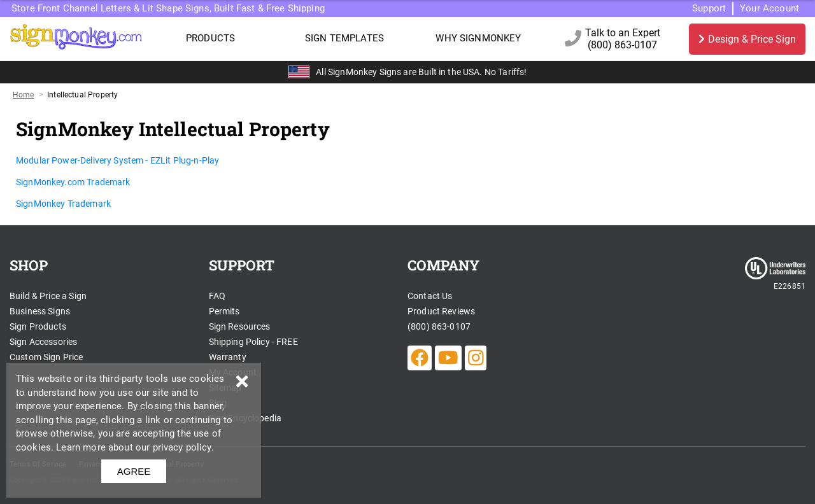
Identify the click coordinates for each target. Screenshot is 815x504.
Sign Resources (240, 326)
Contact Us (430, 296)
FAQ (217, 296)
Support (709, 8)
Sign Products (38, 326)
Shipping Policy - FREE (253, 342)
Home (24, 95)
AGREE (134, 471)
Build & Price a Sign (48, 296)
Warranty (228, 357)
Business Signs (40, 311)
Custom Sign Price (46, 357)
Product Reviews (441, 311)
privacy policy (182, 447)
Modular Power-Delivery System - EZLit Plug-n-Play (117, 160)
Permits (224, 311)
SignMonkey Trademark (63, 204)
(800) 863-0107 (439, 326)
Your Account (769, 8)
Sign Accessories (43, 342)
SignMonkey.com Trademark (73, 182)
